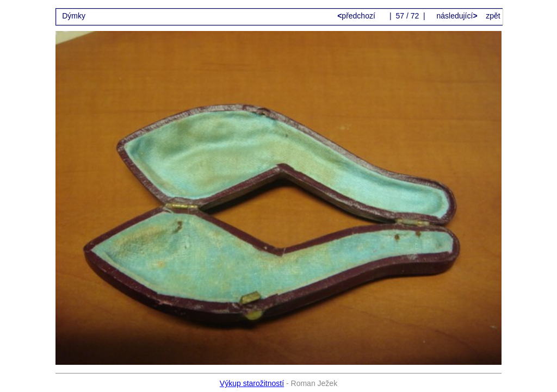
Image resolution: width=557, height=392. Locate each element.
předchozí (357, 16)
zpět (493, 16)
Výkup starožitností (252, 383)
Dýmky (74, 16)
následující (456, 16)
